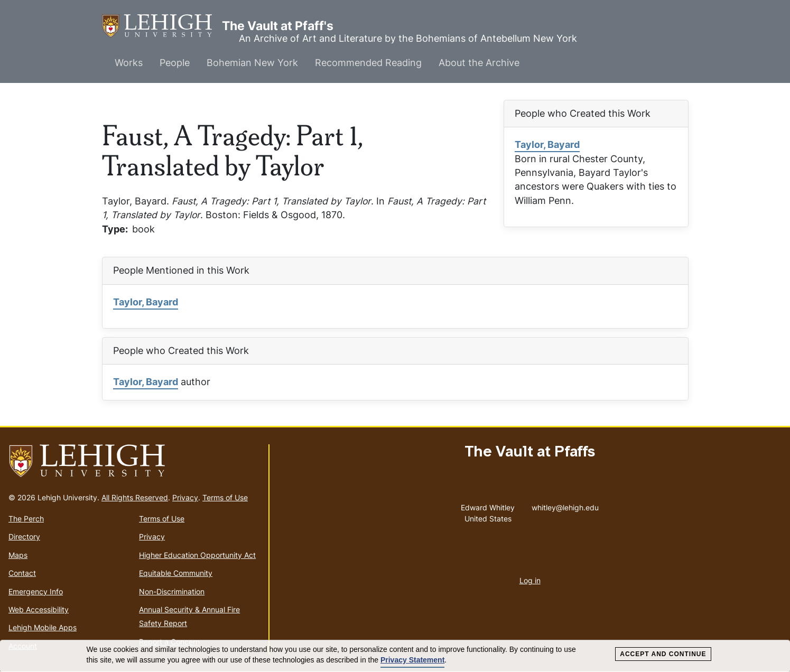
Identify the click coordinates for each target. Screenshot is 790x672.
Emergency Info (36, 591)
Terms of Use (225, 497)
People (175, 63)
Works (129, 63)
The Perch (26, 519)
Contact (22, 573)
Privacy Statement (412, 660)
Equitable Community (176, 573)
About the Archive (479, 63)
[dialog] (395, 656)
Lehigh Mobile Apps (43, 627)
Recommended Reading (368, 63)
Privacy (185, 497)
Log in (530, 580)
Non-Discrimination (172, 591)
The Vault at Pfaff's (162, 26)
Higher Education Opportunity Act (197, 555)
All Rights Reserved (135, 497)
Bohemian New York (252, 63)
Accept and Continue (663, 654)
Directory (24, 536)
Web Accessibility (39, 609)
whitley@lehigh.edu (565, 505)
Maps (18, 555)
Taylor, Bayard (547, 144)
